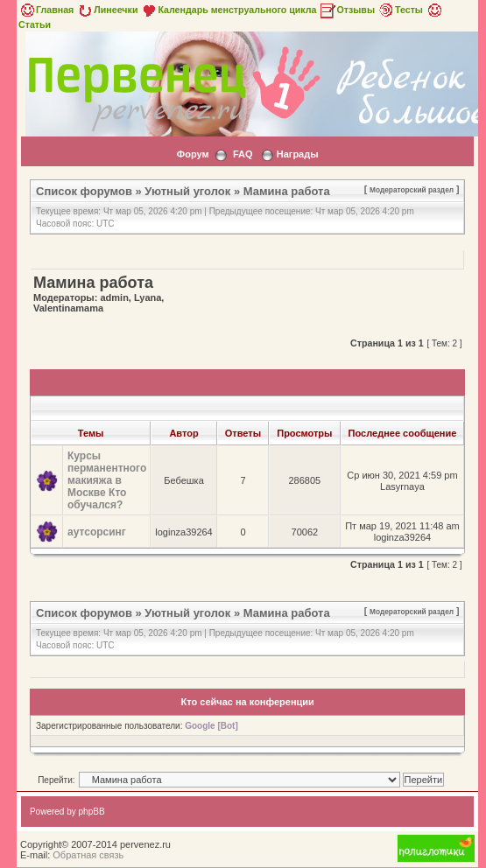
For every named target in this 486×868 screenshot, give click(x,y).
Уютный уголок (187, 191)
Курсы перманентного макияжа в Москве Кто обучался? (107, 480)
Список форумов (84, 191)
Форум (193, 154)
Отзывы (347, 10)
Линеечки (107, 10)
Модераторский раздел (412, 190)
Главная (46, 10)
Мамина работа (287, 191)
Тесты (400, 10)
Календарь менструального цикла (228, 10)
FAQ (243, 154)
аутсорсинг (97, 532)
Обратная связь (88, 855)
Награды (298, 154)
